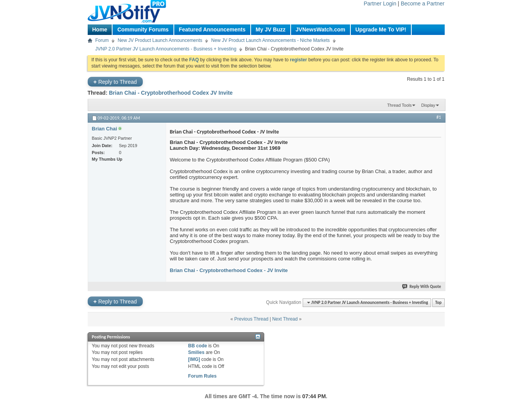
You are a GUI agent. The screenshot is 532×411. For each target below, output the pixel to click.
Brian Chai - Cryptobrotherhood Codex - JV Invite (229, 270)
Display (428, 105)
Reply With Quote (422, 287)
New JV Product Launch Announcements (160, 40)
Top (438, 303)
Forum (102, 40)
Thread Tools (399, 105)
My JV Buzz (271, 29)
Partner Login (380, 3)
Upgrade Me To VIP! (381, 29)
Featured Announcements (212, 29)
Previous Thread (251, 319)
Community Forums (143, 29)
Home (100, 29)
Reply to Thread (115, 82)
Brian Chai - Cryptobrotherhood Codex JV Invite (171, 93)
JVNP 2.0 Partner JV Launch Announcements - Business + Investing (166, 49)
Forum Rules (202, 376)
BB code (198, 346)
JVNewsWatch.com (321, 29)
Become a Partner (423, 3)
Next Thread (285, 319)
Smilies (196, 352)
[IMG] (194, 359)
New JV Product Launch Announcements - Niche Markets (270, 40)
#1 (438, 117)
